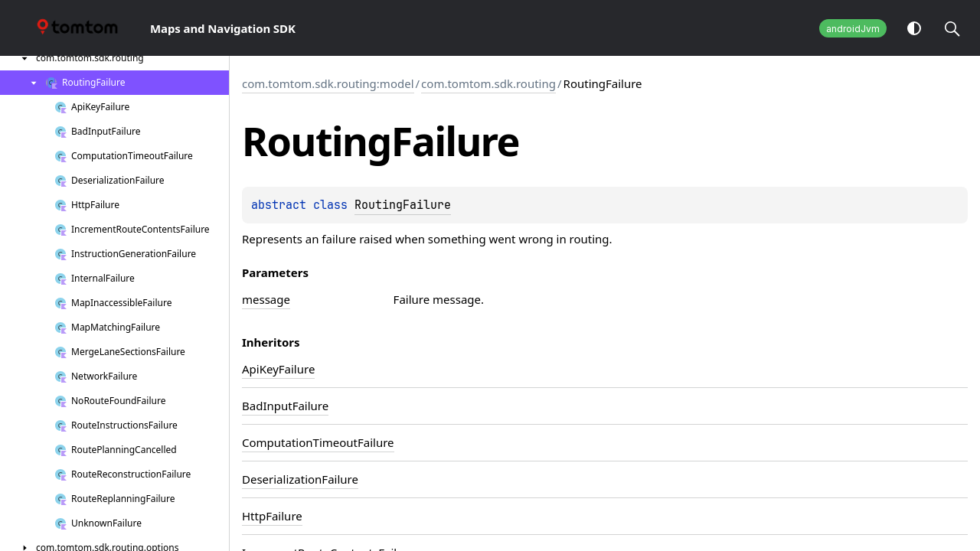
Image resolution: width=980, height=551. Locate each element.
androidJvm (853, 29)
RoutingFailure (403, 205)
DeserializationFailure (300, 479)
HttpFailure (272, 516)
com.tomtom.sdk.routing (488, 83)
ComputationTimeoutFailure (318, 442)
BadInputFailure (285, 406)
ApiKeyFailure (278, 369)
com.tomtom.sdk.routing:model (328, 83)
